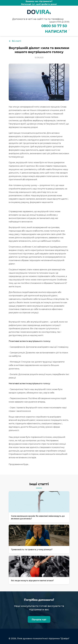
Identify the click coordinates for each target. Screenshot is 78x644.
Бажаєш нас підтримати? (39, 3)
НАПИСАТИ (56, 31)
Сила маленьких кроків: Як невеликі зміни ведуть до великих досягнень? (38, 517)
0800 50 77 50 (54, 26)
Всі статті (15, 41)
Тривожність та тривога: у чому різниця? (32, 550)
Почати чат (39, 620)
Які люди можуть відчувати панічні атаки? (32, 581)
